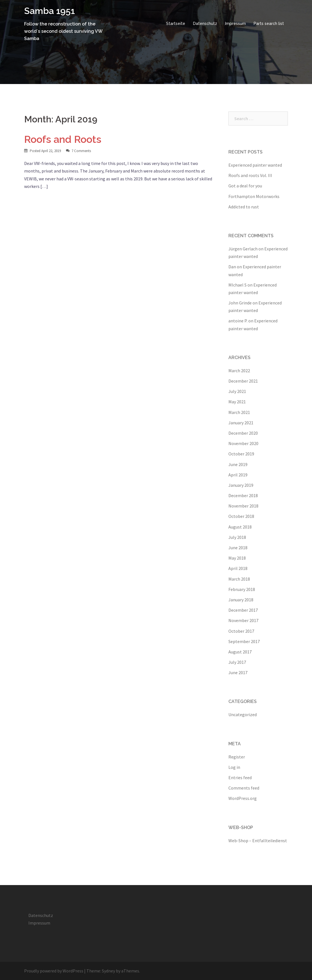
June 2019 (238, 464)
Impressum (235, 24)
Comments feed (244, 788)
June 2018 (238, 548)
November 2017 (243, 620)
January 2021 (241, 423)
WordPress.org (243, 798)
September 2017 (244, 641)
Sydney (108, 971)
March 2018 (239, 579)
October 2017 (241, 631)
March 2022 (239, 371)
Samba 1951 (50, 11)
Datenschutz (205, 24)
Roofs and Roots (63, 139)
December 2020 (243, 433)
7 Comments (81, 151)
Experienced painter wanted (255, 165)
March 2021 (239, 412)
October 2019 (241, 454)
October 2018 (241, 516)
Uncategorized (243, 714)
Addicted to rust (244, 207)
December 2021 (243, 381)
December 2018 (243, 495)
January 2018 (241, 600)
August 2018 (240, 527)
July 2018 (237, 537)
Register (237, 757)
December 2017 (243, 610)
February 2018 (242, 589)
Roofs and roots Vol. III (250, 175)
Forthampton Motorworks (254, 196)
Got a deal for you (245, 186)
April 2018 (238, 568)
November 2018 (243, 506)
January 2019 (241, 485)
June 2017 (238, 672)
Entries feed (240, 778)
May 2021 (237, 402)
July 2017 (237, 662)
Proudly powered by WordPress (54, 971)
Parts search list (269, 24)
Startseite (176, 24)
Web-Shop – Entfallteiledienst (258, 841)
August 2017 (240, 652)
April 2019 (238, 475)
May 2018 (237, 558)
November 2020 (243, 443)
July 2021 (237, 391)
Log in (234, 767)
